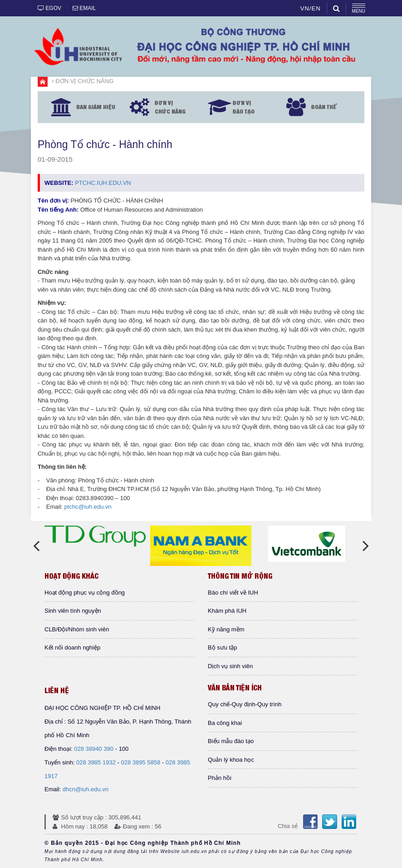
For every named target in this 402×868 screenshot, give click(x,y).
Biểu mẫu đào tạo (231, 741)
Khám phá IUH (227, 611)
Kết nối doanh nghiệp (72, 647)
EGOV (49, 8)
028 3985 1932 (96, 762)
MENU (359, 9)
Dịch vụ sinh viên (230, 666)
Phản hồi (220, 778)
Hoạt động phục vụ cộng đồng (85, 593)
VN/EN (311, 8)
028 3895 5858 (140, 762)
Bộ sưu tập (222, 647)
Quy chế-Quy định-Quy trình (245, 704)
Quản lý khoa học (231, 760)
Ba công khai (225, 723)
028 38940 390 (94, 749)
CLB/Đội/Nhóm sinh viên (77, 629)
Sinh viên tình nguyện (73, 611)
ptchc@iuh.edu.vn (88, 507)
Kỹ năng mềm (226, 629)
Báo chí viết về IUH (233, 593)
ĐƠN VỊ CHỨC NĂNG (84, 81)
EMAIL (84, 8)
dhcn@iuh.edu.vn (86, 789)
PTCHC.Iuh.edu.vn (103, 183)
